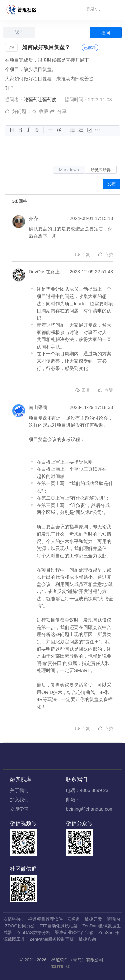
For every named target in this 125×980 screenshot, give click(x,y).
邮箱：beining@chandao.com (90, 804)
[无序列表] (73, 130)
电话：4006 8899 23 (87, 790)
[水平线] (50, 130)
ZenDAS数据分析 (33, 932)
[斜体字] (28, 130)
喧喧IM (113, 919)
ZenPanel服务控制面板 (52, 939)
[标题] (11, 130)
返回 (19, 33)
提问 (106, 33)
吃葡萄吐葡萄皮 (40, 100)
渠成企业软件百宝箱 (74, 932)
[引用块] (59, 130)
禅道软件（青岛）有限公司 (77, 960)
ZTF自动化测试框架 (58, 926)
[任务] (89, 130)
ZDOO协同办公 (20, 926)
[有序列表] (81, 130)
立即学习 (19, 809)
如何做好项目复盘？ (46, 47)
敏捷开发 (93, 919)
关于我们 (19, 790)
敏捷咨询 (87, 939)
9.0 (61, 967)
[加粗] (20, 130)
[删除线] (36, 130)
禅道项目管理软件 (45, 919)
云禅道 (73, 919)
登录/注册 (95, 9)
